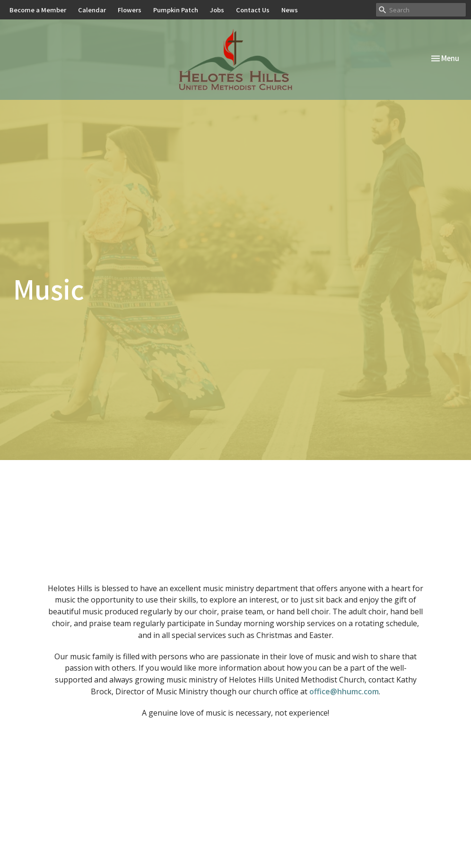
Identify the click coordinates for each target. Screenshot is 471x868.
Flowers (130, 10)
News (290, 10)
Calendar (92, 10)
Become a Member (38, 10)
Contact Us (253, 10)
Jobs (217, 10)
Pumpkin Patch (176, 10)
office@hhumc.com (344, 691)
